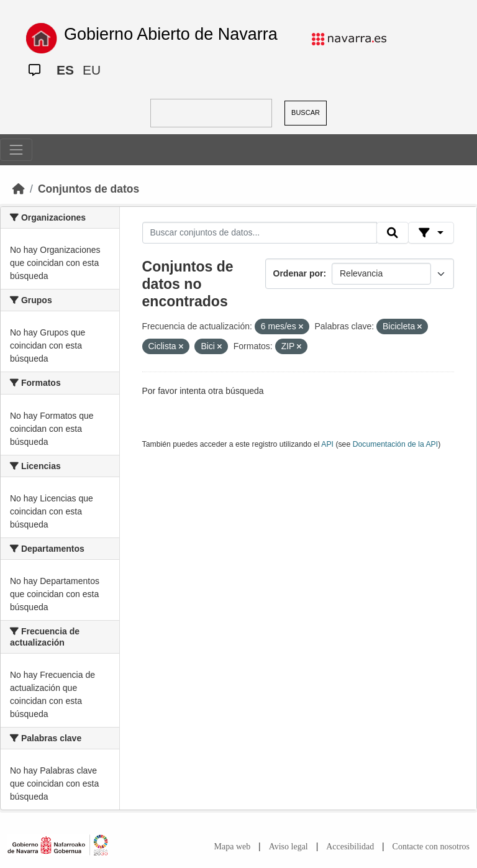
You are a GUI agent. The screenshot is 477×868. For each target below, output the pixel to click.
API (327, 444)
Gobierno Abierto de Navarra (171, 34)
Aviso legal (288, 847)
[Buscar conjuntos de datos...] (260, 233)
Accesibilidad (350, 847)
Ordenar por (298, 273)
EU (92, 70)
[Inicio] (19, 189)
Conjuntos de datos (89, 189)
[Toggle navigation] (16, 150)
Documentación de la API (396, 444)
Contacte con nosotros (431, 847)
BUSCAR (306, 112)
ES (65, 70)
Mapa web (233, 847)
